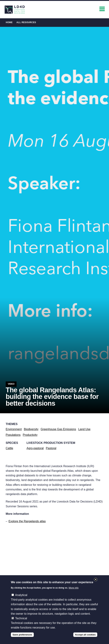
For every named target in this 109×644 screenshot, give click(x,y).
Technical (21, 618)
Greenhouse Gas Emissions (58, 429)
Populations (13, 435)
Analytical (21, 595)
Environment (14, 429)
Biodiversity (31, 429)
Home (9, 22)
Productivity (30, 435)
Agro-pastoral (35, 448)
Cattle (9, 448)
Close (96, 579)
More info (74, 588)
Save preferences (22, 635)
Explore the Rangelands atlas (27, 521)
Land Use (84, 429)
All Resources (26, 22)
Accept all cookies (85, 635)
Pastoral (51, 448)
